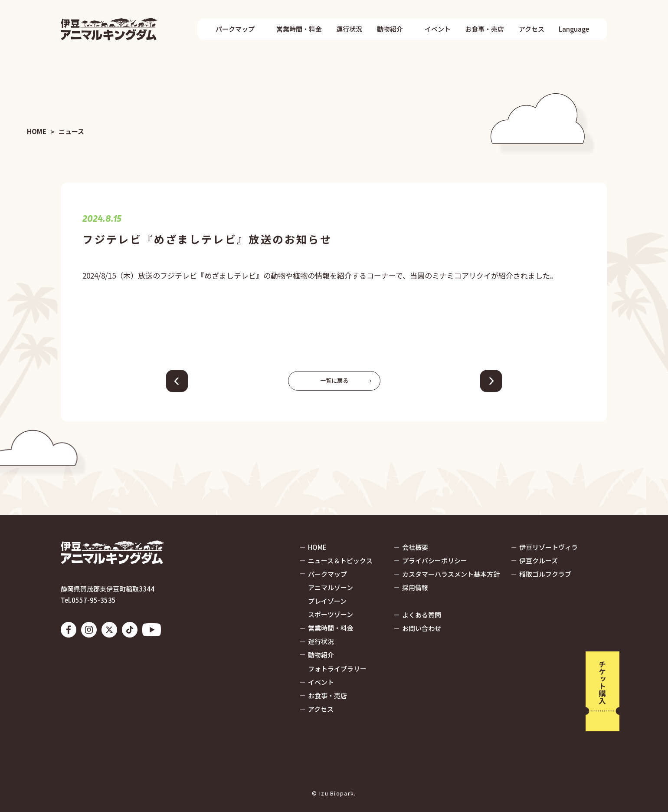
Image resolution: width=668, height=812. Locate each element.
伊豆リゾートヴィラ (548, 547)
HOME (37, 132)
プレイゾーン (327, 601)
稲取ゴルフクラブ (545, 574)
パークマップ (235, 29)
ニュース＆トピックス (340, 561)
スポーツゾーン (331, 614)
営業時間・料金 (299, 29)
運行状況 (349, 29)
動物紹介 (390, 29)
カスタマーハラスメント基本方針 (451, 574)
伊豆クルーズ (539, 561)
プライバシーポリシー (435, 561)
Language (574, 29)
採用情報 (415, 587)
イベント (438, 29)
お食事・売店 (485, 29)
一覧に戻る (334, 380)
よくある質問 (422, 615)
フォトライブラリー (337, 669)
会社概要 (415, 547)
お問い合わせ (422, 628)
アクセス (532, 29)
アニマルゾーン (331, 587)
